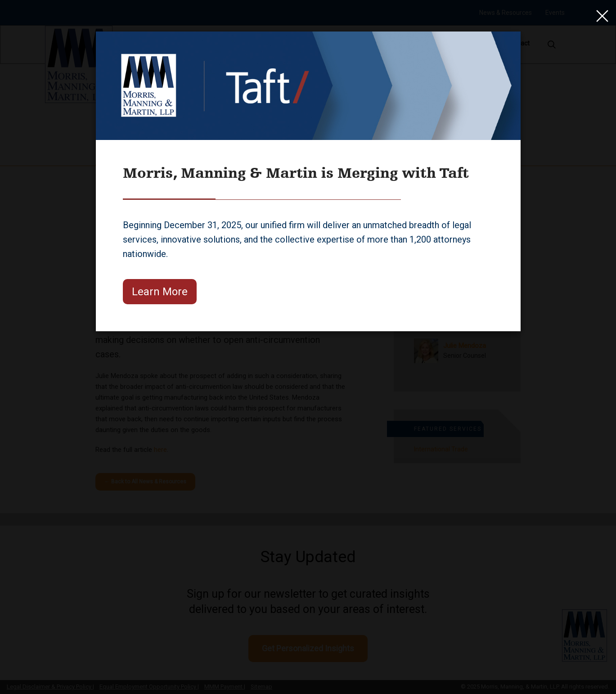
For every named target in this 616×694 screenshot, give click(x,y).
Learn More (160, 292)
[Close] (600, 16)
